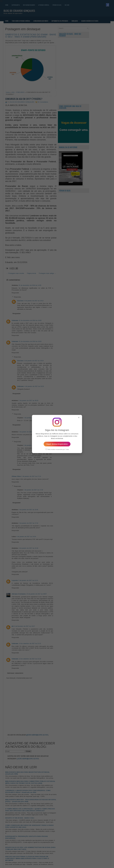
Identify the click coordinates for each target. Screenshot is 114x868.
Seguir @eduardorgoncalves (57, 444)
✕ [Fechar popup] (79, 417)
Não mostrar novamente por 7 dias (57, 449)
